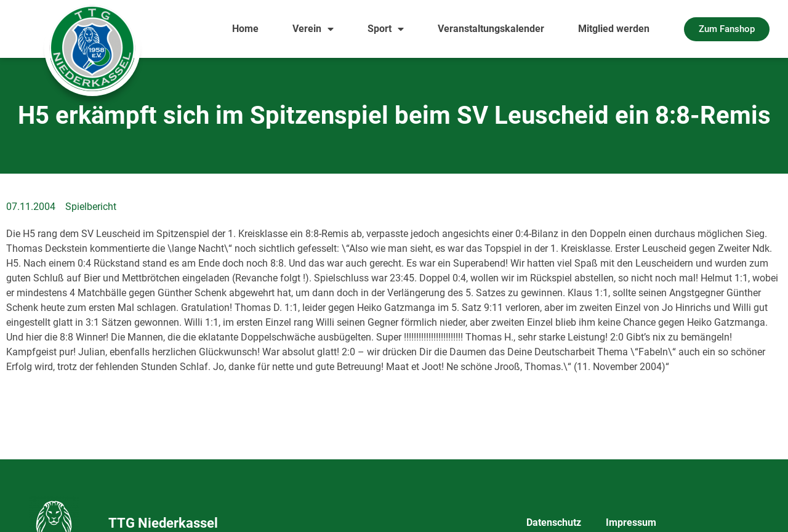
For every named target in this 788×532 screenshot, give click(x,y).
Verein (313, 29)
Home (245, 29)
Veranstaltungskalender (491, 29)
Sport (386, 29)
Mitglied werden (614, 29)
